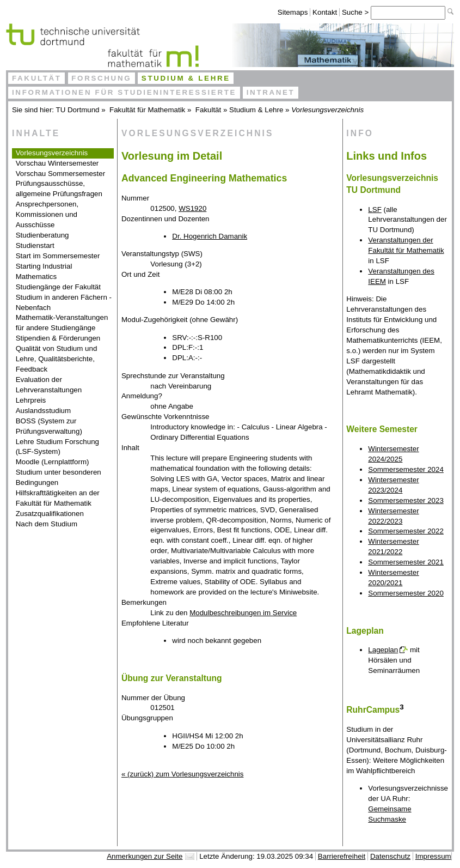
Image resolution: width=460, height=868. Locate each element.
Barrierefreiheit (342, 856)
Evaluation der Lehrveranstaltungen (49, 385)
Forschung (101, 78)
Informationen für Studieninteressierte (124, 92)
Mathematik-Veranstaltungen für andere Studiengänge (62, 323)
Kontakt (325, 12)
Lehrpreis (31, 400)
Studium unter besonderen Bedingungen (59, 477)
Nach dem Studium (47, 524)
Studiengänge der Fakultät (58, 287)
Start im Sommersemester (58, 256)
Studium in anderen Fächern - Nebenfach (64, 302)
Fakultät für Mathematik (147, 110)
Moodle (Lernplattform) (53, 462)
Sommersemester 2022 (406, 531)
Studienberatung (42, 235)
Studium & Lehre (186, 78)
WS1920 (192, 208)
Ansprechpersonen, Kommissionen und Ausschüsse (47, 214)
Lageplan (383, 650)
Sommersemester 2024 (406, 469)
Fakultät (37, 78)
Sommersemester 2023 (406, 500)
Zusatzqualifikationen (50, 514)
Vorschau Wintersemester (57, 163)
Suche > (356, 12)
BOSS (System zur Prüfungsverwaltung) (49, 426)
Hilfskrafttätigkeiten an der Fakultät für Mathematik (58, 498)
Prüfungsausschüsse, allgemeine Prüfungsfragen (59, 189)
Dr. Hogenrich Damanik (210, 236)
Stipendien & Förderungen (58, 338)
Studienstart (35, 245)
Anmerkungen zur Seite (145, 856)
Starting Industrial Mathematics (44, 271)
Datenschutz (390, 856)
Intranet (271, 92)
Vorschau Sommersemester (60, 174)
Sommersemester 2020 (406, 593)
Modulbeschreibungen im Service (243, 613)
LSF (375, 210)
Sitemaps (293, 12)
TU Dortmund (78, 110)
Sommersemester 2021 (406, 562)
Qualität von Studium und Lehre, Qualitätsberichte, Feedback (57, 359)
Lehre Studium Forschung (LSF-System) (57, 447)
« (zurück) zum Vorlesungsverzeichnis (182, 774)
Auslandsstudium (44, 411)
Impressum (433, 856)
